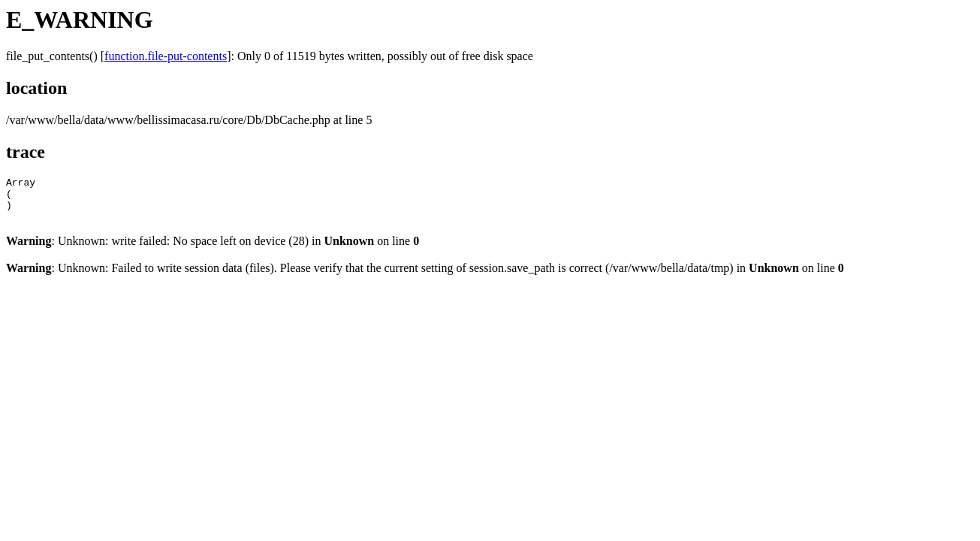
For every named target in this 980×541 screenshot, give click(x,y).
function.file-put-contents (166, 56)
